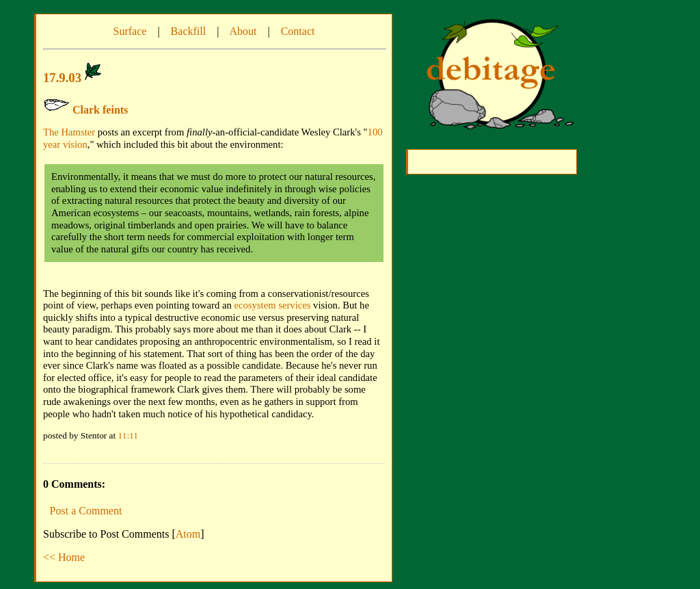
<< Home (64, 557)
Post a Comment (86, 511)
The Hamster (69, 132)
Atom (188, 534)
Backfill (189, 31)
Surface (130, 31)
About (243, 31)
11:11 (128, 435)
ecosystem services (273, 305)
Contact (298, 31)
